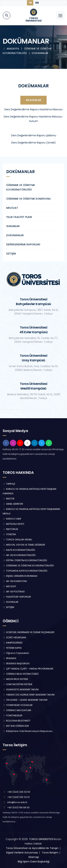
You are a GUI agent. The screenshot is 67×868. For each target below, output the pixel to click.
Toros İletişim (50, 853)
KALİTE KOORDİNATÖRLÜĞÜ (19, 550)
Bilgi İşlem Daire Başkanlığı (34, 862)
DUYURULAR (11, 602)
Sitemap (34, 857)
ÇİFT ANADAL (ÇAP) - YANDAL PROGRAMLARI (28, 669)
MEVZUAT (12, 208)
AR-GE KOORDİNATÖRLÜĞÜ (19, 555)
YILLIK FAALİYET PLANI (19, 217)
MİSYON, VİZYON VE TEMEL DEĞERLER (24, 545)
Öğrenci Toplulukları (16, 653)
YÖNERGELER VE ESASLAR (18, 705)
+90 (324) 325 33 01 (18, 797)
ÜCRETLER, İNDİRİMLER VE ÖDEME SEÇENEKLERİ (28, 632)
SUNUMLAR (13, 226)
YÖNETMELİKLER (13, 715)
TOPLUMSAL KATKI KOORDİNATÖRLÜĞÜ (25, 571)
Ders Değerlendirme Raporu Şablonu (34, 135)
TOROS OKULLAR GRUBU (17, 540)
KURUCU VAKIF (12, 519)
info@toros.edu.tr (17, 802)
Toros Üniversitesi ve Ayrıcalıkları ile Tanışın (32, 848)
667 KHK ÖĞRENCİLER (16, 726)
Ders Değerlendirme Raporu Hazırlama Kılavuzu (33, 109)
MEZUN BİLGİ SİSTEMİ (15, 679)
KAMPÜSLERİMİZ (13, 643)
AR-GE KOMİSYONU (15, 581)
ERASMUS (9, 658)
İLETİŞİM (11, 254)
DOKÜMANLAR (40, 53)
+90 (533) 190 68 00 (18, 807)
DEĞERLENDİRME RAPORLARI (23, 244)
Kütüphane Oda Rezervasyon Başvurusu (28, 731)
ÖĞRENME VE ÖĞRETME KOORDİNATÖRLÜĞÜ (28, 566)
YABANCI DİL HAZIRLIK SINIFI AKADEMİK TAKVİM (29, 695)
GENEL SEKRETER (13, 504)
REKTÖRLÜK (10, 529)
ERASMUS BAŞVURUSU (16, 663)
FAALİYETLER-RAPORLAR (17, 597)
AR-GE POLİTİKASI (14, 592)
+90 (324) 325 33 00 (19, 792)
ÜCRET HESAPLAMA (14, 637)
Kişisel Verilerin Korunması (22, 853)
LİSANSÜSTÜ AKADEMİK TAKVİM (21, 689)
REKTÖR (9, 499)
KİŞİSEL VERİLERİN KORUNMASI (20, 576)
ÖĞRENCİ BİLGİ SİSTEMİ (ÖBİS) (21, 674)
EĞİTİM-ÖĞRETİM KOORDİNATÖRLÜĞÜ (25, 560)
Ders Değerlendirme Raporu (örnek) (33, 143)
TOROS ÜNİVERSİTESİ (41, 839)
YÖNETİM (9, 534)
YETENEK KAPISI (12, 648)
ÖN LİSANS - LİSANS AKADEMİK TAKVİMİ (25, 700)
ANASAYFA (11, 49)
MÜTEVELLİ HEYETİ (13, 524)
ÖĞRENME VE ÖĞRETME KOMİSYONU (28, 199)
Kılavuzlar (33, 100)
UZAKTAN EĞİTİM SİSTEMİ (17, 684)
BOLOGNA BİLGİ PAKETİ (16, 721)
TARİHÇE (9, 484)
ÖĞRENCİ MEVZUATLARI (17, 710)
